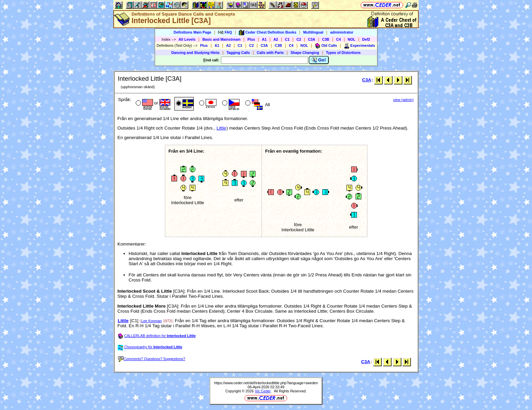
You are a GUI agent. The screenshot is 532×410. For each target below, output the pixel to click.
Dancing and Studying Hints (195, 53)
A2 (276, 39)
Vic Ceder (263, 391)
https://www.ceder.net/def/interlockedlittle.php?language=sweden (266, 383)
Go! (319, 60)
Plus (251, 39)
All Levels (187, 39)
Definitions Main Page (193, 32)
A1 (264, 39)
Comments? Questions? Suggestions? (152, 359)
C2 (299, 39)
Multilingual (313, 32)
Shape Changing (305, 53)
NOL (352, 39)
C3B (326, 39)
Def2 (366, 39)
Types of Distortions (343, 53)
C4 (339, 39)
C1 (287, 39)
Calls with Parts (270, 53)
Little (221, 128)
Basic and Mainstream (221, 39)
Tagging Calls (238, 53)
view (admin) (403, 100)
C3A (312, 39)
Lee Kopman (151, 321)
